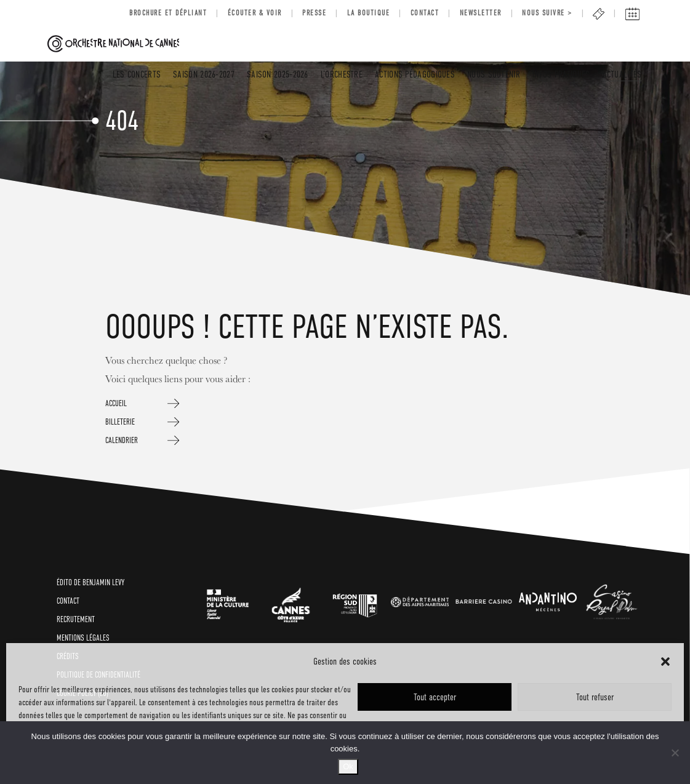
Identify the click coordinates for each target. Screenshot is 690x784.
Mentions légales (83, 638)
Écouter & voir (255, 13)
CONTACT (68, 601)
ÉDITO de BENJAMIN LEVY (90, 582)
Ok (348, 766)
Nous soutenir (494, 74)
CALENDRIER (122, 440)
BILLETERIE (120, 422)
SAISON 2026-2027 (204, 74)
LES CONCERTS (137, 74)
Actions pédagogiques (415, 74)
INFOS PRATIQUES (561, 74)
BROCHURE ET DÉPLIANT (168, 13)
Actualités (622, 74)
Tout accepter (435, 697)
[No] (675, 753)
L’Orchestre (342, 74)
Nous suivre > (547, 13)
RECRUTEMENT (76, 619)
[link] (228, 602)
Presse (314, 13)
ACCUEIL (116, 403)
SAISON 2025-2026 (278, 74)
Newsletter (481, 13)
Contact (425, 13)
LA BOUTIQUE (369, 13)
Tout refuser (595, 697)
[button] (665, 662)
